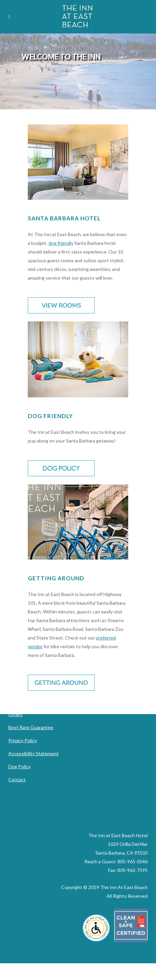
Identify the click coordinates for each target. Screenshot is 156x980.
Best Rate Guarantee (31, 727)
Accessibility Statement (33, 753)
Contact (17, 779)
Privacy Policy (23, 740)
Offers (15, 714)
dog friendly (61, 243)
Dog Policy (19, 766)
